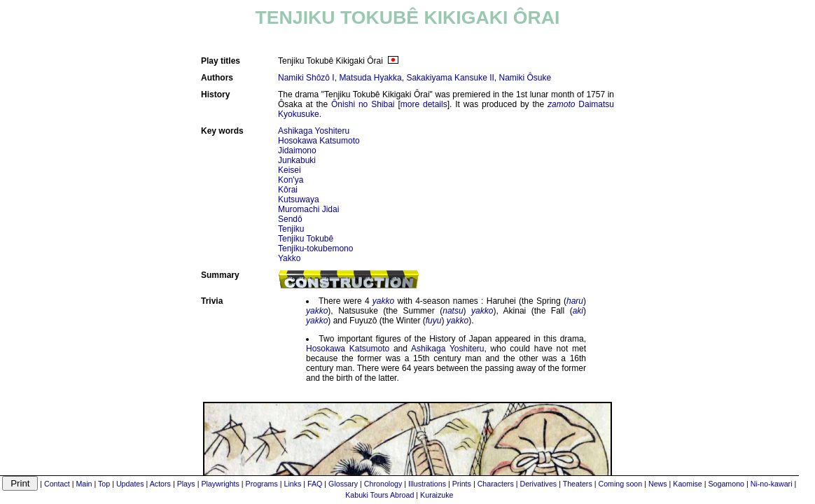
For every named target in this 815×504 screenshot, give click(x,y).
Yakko (289, 258)
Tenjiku (291, 229)
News (658, 484)
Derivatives (538, 484)
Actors (160, 484)
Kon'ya (291, 180)
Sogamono (726, 484)
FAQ (315, 484)
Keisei (290, 170)
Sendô (290, 219)
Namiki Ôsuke (525, 78)
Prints (462, 484)
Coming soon (620, 484)
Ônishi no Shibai (363, 104)
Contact (57, 484)
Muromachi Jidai (308, 209)
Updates (130, 484)
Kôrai (288, 190)
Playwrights (220, 484)
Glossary (343, 484)
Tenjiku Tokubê (306, 239)
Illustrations (427, 484)
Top (104, 484)
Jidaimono (297, 150)
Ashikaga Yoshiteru (314, 131)
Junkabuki (297, 160)
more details (424, 104)
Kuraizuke (437, 495)
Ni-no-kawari (772, 484)
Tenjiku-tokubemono (315, 248)
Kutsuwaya (299, 199)
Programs (262, 484)
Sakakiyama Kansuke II (450, 78)
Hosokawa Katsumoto (319, 141)
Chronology (383, 484)
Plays (186, 484)
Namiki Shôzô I (306, 78)
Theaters (578, 484)
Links (292, 484)
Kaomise (687, 484)
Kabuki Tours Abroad (379, 495)
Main (84, 484)
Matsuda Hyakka (370, 78)
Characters (496, 484)
